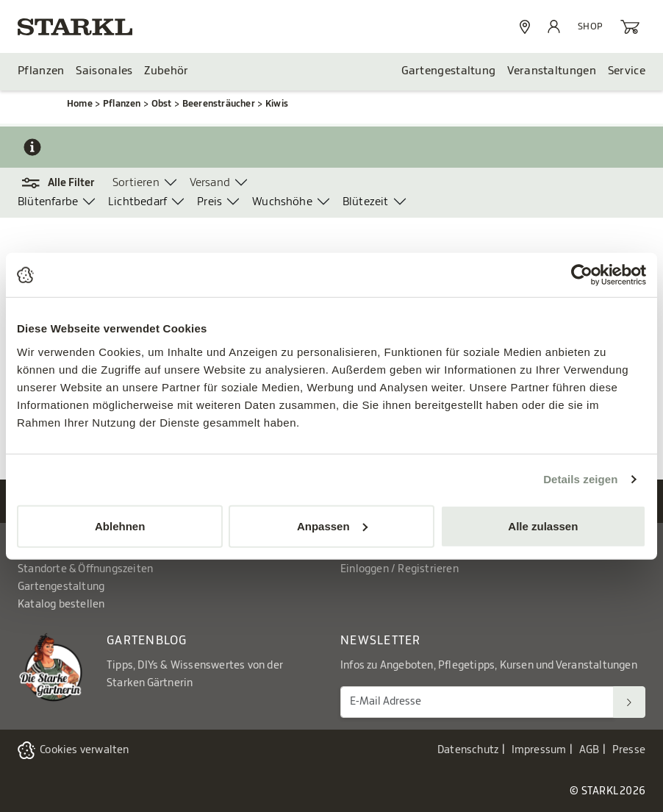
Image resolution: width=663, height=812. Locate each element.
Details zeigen (580, 479)
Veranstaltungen (552, 71)
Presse (629, 750)
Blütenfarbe (48, 202)
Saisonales (104, 71)
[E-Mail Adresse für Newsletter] (477, 702)
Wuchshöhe (282, 202)
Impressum (539, 750)
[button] (65, 183)
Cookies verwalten (84, 750)
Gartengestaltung (449, 71)
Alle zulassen (543, 526)
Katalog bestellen (61, 605)
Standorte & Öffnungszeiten (85, 569)
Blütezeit (366, 202)
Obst (162, 104)
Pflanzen (41, 71)
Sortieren (136, 183)
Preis (209, 202)
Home (80, 104)
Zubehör (166, 71)
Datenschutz (468, 750)
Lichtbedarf (137, 202)
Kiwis (277, 104)
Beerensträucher (219, 104)
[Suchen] (629, 702)
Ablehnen (120, 526)
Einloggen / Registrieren (399, 569)
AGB (589, 750)
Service (627, 71)
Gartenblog (147, 641)
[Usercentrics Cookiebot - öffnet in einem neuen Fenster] (582, 275)
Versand (210, 183)
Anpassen (332, 526)
